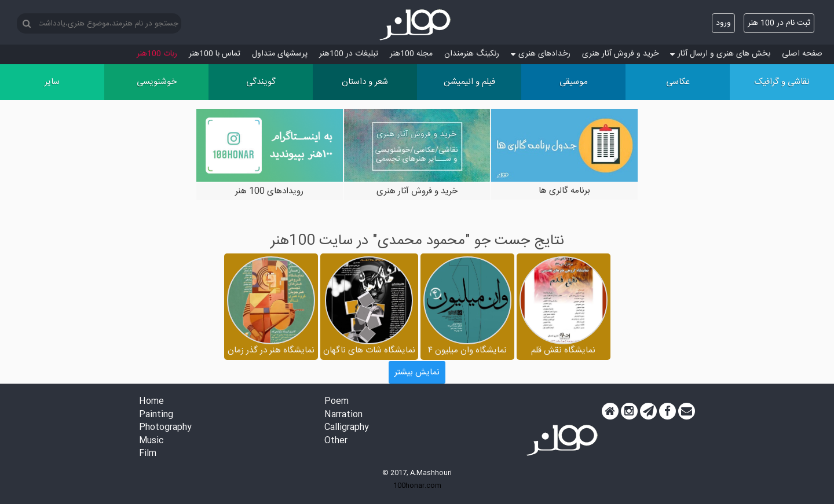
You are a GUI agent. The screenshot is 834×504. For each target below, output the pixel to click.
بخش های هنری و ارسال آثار (720, 54)
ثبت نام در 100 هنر (779, 23)
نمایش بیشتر (417, 372)
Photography (165, 428)
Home (151, 402)
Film (148, 454)
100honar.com (417, 485)
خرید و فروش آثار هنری (620, 54)
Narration (343, 415)
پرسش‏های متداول (280, 54)
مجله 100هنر (411, 54)
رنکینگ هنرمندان (472, 54)
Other (336, 441)
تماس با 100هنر (215, 54)
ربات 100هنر (157, 54)
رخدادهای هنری (541, 54)
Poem (336, 402)
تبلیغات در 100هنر (349, 54)
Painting (156, 415)
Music (151, 441)
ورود (723, 23)
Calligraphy (347, 428)
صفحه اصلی (802, 54)
